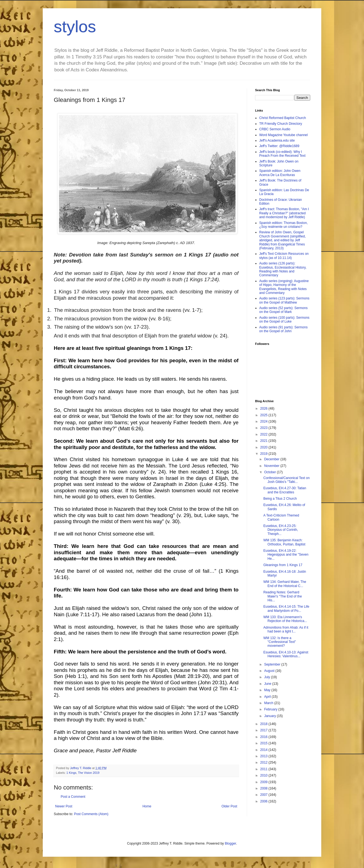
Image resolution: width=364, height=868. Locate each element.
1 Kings (71, 773)
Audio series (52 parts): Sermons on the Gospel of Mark (283, 310)
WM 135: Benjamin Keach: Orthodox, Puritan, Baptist (284, 542)
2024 (264, 421)
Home (147, 806)
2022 (264, 434)
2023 (264, 428)
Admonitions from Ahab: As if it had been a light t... (286, 629)
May (268, 690)
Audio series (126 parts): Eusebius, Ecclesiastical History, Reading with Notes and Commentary (283, 269)
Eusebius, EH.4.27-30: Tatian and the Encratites (285, 490)
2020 (264, 447)
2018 (264, 724)
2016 (264, 737)
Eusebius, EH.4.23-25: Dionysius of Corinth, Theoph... (281, 530)
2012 (264, 762)
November (272, 466)
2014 (264, 750)
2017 (264, 730)
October (271, 472)
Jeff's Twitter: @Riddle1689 (279, 146)
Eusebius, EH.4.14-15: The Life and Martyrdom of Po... (286, 609)
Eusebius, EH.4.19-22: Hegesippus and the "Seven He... (286, 555)
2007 (264, 795)
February (271, 709)
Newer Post (64, 806)
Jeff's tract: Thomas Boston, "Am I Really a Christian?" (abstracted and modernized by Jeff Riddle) (284, 213)
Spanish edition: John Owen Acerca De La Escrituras (280, 173)
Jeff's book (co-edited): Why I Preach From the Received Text (282, 154)
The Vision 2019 (89, 773)
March (269, 703)
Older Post (229, 806)
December (272, 459)
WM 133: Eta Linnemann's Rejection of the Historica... (285, 619)
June (268, 684)
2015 (264, 743)
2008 (264, 788)
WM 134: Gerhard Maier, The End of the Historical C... (285, 584)
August (270, 671)
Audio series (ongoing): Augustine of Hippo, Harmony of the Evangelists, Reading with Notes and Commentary (284, 287)
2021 (264, 441)
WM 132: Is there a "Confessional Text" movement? (280, 642)
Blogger (230, 843)
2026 (264, 409)
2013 (264, 756)
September (273, 664)
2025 (264, 415)
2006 (264, 801)
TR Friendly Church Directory (281, 124)
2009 (264, 782)
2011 (264, 769)
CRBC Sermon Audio (275, 129)
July (268, 677)
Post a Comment (73, 797)
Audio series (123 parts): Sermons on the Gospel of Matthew (284, 300)
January (271, 716)
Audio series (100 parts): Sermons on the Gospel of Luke (284, 320)
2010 (264, 775)
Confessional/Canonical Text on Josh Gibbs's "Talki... (287, 480)
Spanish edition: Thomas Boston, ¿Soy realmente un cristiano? (283, 225)
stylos (75, 27)
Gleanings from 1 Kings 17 (283, 565)
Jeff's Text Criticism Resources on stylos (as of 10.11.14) (284, 256)
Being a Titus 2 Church (280, 499)
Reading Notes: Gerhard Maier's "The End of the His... (283, 596)
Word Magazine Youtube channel (283, 135)
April (268, 697)
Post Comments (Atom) (91, 814)
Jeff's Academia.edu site (277, 140)
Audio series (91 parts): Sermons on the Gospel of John (283, 329)
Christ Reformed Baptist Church (283, 118)
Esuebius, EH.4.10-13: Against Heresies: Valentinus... (286, 654)
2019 (264, 454)
